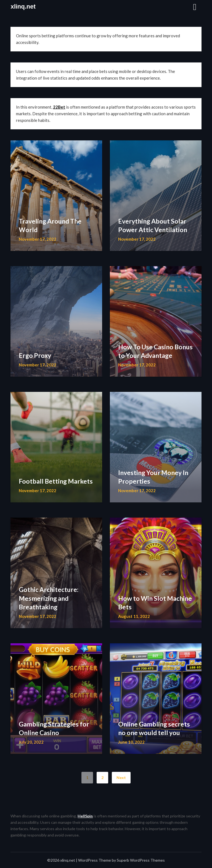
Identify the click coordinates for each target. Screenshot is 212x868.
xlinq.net (23, 6)
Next (121, 777)
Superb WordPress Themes (141, 860)
